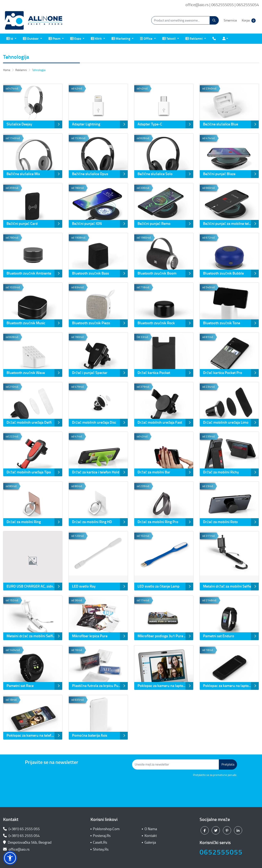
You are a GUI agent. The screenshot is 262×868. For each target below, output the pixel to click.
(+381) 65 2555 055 (21, 829)
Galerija (150, 842)
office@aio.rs (16, 849)
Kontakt (151, 836)
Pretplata (228, 764)
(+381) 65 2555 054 (21, 836)
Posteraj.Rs (102, 836)
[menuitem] (11, 39)
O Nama (151, 829)
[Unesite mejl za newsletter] (176, 764)
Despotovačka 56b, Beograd (28, 842)
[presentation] (206, 788)
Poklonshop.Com (106, 829)
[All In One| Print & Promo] (34, 20)
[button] (10, 858)
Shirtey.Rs (101, 849)
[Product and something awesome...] (185, 20)
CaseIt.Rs (100, 842)
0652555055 (221, 852)
